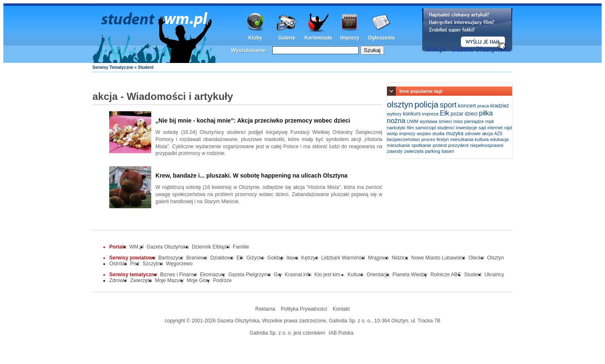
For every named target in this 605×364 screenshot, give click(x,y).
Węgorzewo (179, 264)
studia (438, 134)
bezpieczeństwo (403, 139)
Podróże (222, 280)
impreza (430, 114)
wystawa (429, 121)
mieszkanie (399, 145)
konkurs (412, 114)
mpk (490, 121)
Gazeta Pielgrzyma (249, 275)
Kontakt (341, 309)
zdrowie (473, 134)
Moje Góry (198, 280)
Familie (241, 247)
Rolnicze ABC (446, 275)
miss (458, 121)
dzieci (471, 114)
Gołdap (275, 258)
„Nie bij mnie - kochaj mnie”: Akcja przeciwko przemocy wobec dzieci (253, 120)
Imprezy (350, 38)
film (410, 128)
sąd (482, 128)
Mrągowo (378, 258)
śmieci (445, 121)
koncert (467, 106)
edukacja (499, 139)
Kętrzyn (310, 258)
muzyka (455, 134)
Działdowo (222, 258)
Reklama (265, 309)
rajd (508, 128)
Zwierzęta (141, 280)
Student (473, 275)
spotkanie (421, 145)
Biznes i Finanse (179, 275)
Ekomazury (213, 275)
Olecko (476, 258)
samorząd (426, 128)
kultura (482, 139)
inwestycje (467, 128)
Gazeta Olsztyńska (481, 49)
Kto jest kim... (329, 275)
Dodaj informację (467, 30)
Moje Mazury (170, 280)
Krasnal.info (298, 275)
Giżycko (255, 258)
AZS (498, 134)
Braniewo (197, 258)
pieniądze (474, 121)
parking (432, 151)
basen (448, 151)
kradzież (500, 106)
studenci (446, 128)
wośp (392, 134)
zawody (395, 151)
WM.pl (435, 49)
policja (427, 105)
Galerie (287, 38)
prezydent (458, 145)
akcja (488, 134)
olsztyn (400, 105)
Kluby (255, 38)
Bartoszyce (171, 258)
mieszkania (462, 139)
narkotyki (396, 128)
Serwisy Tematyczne (113, 67)
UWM (413, 121)
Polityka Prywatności (304, 309)
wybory (394, 114)
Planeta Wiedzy (410, 275)
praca (483, 106)
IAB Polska (341, 333)
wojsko (424, 134)
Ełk (445, 113)
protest (440, 145)
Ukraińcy (494, 275)
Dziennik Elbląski (211, 247)
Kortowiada (318, 38)
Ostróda (118, 264)
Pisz (135, 264)
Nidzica (400, 258)
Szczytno (153, 264)
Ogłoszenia (381, 38)
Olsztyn (495, 258)
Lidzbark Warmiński (343, 258)
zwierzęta (414, 151)
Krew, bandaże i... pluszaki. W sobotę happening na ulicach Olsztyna (251, 175)
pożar (457, 114)
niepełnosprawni (487, 145)
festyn (443, 139)
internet (495, 128)
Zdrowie (118, 280)
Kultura (355, 275)
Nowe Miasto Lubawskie (438, 258)
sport (448, 105)
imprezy (407, 134)
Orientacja (378, 275)
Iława (292, 258)
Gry (278, 275)
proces (428, 139)
